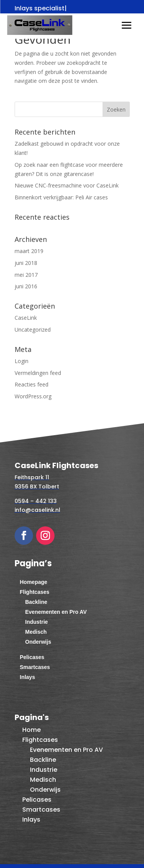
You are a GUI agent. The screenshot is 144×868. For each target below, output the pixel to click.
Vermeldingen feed (38, 373)
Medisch (36, 632)
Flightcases (35, 592)
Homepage (34, 582)
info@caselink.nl (37, 510)
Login (22, 361)
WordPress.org (33, 396)
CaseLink (26, 318)
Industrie (37, 622)
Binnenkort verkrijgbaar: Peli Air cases (61, 197)
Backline (36, 602)
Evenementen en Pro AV (56, 612)
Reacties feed (31, 384)
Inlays (28, 677)
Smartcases (35, 667)
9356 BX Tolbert (37, 487)
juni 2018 (26, 263)
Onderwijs (38, 642)
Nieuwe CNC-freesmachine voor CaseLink (67, 185)
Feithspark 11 (32, 477)
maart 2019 (29, 251)
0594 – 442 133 (36, 501)
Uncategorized (33, 330)
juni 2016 (26, 286)
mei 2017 (26, 275)
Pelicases (32, 657)
